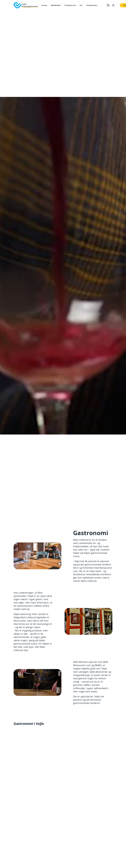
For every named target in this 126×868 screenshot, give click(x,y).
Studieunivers (92, 5)
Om (81, 5)
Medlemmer (56, 5)
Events (44, 5)
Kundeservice (70, 5)
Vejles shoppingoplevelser (30, 5)
